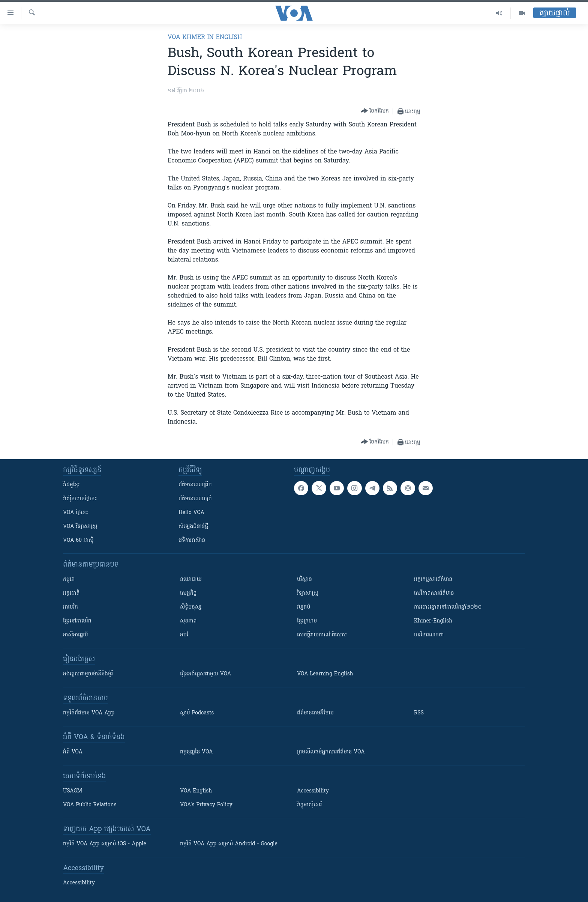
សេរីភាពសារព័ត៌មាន (434, 593)
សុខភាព (188, 621)
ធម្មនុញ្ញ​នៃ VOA (196, 752)
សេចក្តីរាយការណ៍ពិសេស (322, 635)
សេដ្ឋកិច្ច (188, 593)
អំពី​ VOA (73, 752)
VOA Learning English (325, 674)
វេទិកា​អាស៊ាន (192, 540)
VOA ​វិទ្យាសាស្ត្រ (80, 527)
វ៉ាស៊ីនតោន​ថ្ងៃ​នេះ (80, 499)
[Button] (375, 111)
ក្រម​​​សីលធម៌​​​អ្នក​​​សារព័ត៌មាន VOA (331, 752)
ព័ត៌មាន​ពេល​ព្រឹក (195, 485)
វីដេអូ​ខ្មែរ (71, 485)
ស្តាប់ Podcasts (197, 713)
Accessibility (313, 791)
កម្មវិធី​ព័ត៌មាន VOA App (89, 713)
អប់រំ (184, 635)
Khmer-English (433, 621)
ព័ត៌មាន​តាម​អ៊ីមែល (315, 713)
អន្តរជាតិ (71, 593)
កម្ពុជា (69, 580)
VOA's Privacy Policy (206, 805)
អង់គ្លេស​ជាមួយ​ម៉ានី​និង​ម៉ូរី (88, 674)
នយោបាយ (191, 580)
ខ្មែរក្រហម (307, 621)
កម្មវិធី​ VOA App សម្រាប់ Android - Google (229, 844)
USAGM (73, 791)
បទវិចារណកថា (429, 635)
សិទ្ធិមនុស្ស (191, 607)
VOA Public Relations (90, 805)
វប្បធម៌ (304, 607)
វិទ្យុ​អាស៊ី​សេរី (309, 805)
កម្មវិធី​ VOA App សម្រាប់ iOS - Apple (105, 844)
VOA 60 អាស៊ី (78, 540)
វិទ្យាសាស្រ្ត (308, 593)
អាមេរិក (70, 607)
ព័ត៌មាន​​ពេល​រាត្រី (195, 499)
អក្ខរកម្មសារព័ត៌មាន (433, 580)
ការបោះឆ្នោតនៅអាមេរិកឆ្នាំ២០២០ (448, 607)
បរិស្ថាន (304, 580)
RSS (419, 713)
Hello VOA (191, 513)
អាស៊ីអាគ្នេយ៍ (76, 635)
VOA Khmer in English (205, 38)
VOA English (196, 791)
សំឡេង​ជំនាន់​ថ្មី (193, 527)
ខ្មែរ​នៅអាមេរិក (77, 621)
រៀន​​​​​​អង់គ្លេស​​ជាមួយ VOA (205, 674)
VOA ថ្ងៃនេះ (76, 513)
